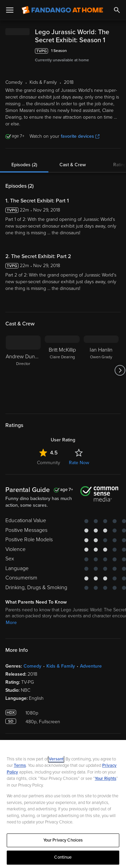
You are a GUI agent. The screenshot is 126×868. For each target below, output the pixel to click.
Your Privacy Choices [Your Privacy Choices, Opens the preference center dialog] (63, 840)
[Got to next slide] (120, 392)
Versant (56, 759)
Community (49, 484)
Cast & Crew (73, 186)
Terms (20, 765)
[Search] (117, 10)
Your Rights (106, 779)
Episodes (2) (24, 186)
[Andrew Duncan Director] (23, 392)
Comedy (32, 688)
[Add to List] (117, 67)
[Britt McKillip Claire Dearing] (62, 392)
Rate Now (79, 484)
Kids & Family (61, 688)
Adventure (91, 688)
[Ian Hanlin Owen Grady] (101, 392)
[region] (63, 804)
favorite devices (80, 158)
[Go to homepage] (62, 10)
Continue (63, 857)
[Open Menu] (10, 10)
